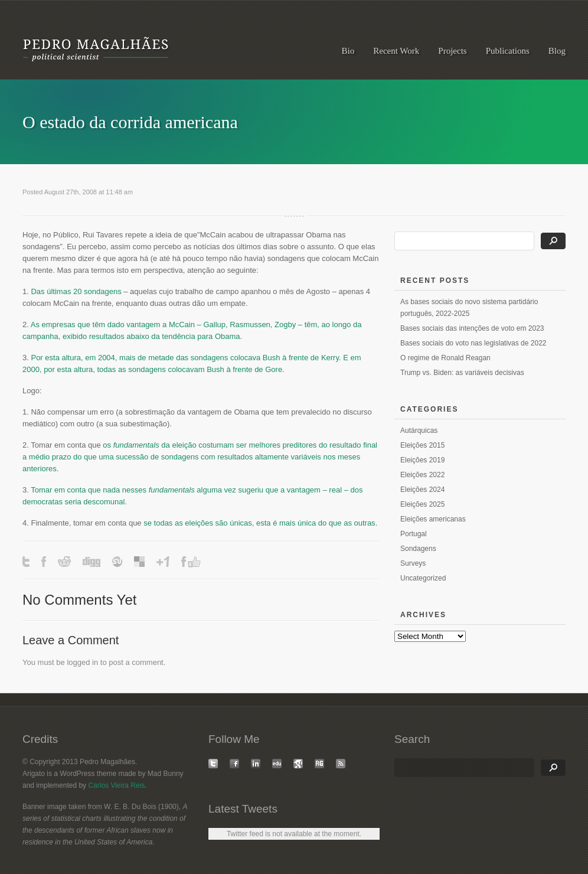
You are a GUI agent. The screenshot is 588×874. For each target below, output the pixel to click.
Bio (348, 51)
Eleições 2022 (422, 475)
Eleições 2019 (422, 460)
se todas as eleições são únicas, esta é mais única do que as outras (259, 523)
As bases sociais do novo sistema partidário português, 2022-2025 (469, 308)
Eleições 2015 (422, 445)
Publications (508, 51)
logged (78, 662)
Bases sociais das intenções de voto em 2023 (472, 328)
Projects (452, 51)
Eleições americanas (433, 519)
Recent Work (396, 51)
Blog (557, 51)
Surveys (413, 563)
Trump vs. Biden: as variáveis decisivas (462, 373)
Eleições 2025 (422, 504)
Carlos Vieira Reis (116, 785)
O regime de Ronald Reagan (445, 358)
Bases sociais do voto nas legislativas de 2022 (473, 343)
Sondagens (418, 549)
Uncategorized (423, 578)
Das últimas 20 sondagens (77, 291)
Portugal (414, 534)
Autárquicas (419, 431)
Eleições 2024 (422, 490)
